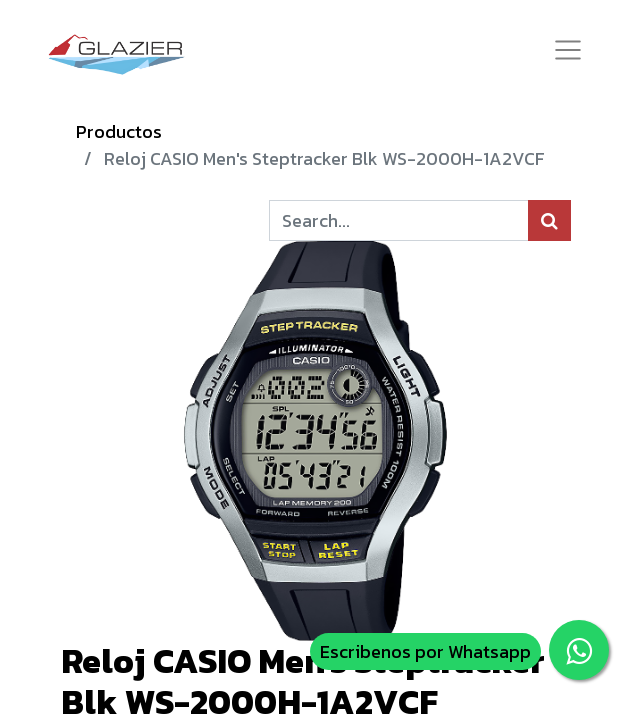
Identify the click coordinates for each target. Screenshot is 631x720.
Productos (119, 131)
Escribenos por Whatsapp (425, 651)
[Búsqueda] (549, 220)
